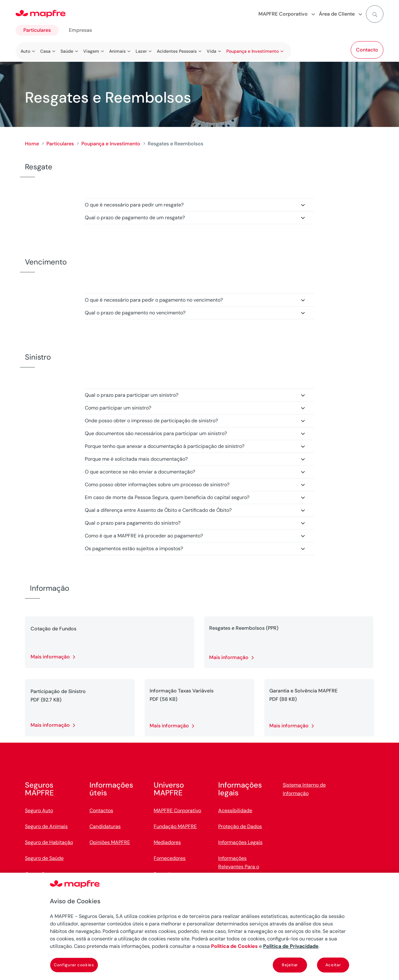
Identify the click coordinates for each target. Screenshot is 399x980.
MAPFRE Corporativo (177, 810)
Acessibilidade (235, 810)
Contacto (367, 50)
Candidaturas (105, 826)
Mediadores (167, 842)
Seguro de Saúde (44, 858)
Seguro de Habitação (49, 842)
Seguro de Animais (46, 826)
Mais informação (50, 657)
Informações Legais (240, 842)
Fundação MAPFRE (175, 826)
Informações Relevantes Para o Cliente (239, 867)
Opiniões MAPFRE (110, 842)
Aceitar (333, 965)
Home (32, 144)
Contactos (101, 810)
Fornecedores (170, 858)
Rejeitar (290, 965)
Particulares (37, 30)
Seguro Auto (39, 810)
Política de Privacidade (291, 946)
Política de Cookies (234, 946)
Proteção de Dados (240, 826)
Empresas (80, 30)
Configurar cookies (74, 965)
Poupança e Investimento (111, 144)
